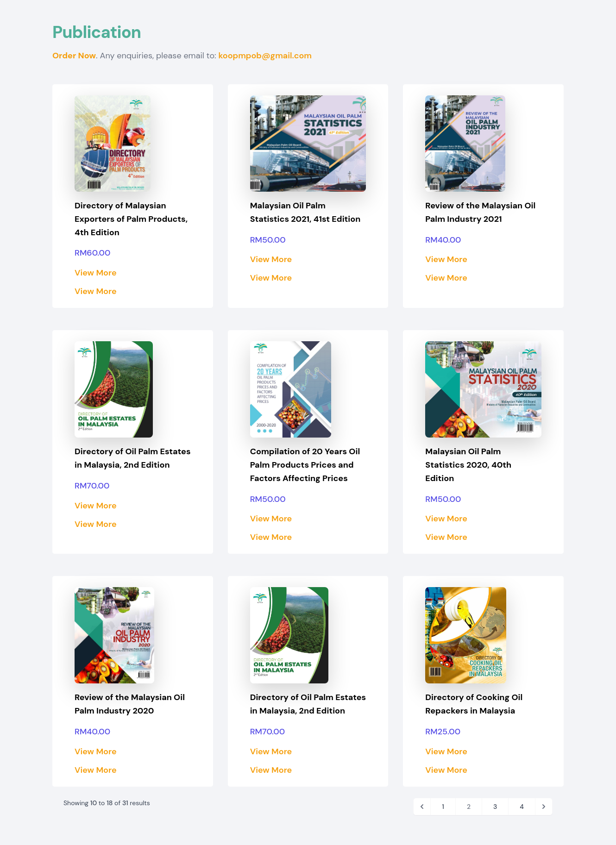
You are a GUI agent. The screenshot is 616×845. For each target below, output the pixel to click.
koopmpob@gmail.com (265, 56)
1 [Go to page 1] (443, 807)
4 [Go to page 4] (522, 807)
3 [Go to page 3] (495, 807)
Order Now (74, 56)
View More (96, 273)
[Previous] (422, 807)
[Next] (544, 807)
